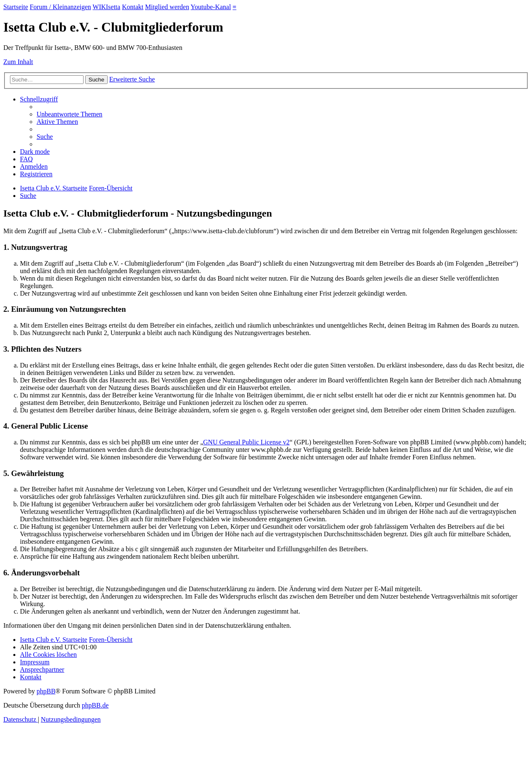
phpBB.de (95, 705)
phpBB (46, 691)
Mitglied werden (167, 7)
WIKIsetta (107, 7)
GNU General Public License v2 (246, 442)
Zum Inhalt (18, 62)
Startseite (16, 7)
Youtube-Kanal (211, 7)
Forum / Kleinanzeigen (61, 7)
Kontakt (133, 7)
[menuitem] (69, 114)
